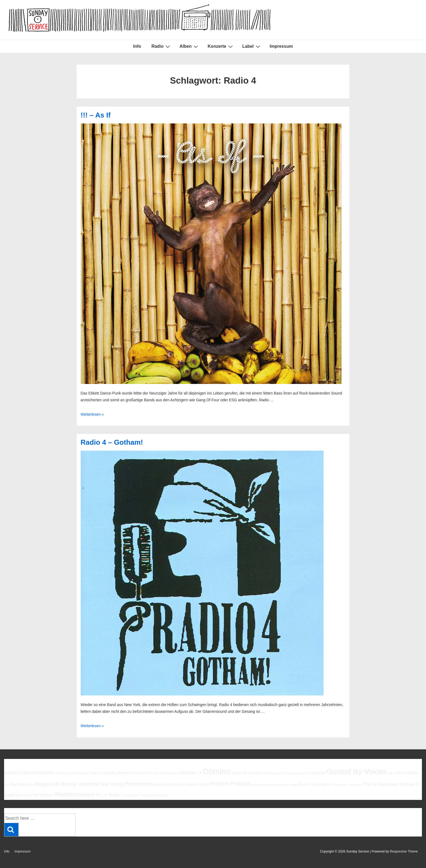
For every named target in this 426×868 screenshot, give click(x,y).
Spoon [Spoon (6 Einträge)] (326, 784)
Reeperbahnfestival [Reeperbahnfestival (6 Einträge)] (168, 784)
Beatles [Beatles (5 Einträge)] (61, 773)
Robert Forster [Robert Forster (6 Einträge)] (197, 784)
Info (137, 46)
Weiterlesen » (92, 414)
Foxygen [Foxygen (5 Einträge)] (287, 773)
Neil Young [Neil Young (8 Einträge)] (112, 784)
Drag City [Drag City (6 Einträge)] (239, 773)
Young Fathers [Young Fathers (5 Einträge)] (130, 795)
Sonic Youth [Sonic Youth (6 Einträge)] (309, 784)
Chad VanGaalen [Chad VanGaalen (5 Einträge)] (77, 773)
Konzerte (221, 46)
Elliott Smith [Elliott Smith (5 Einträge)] (256, 773)
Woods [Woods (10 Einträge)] (64, 794)
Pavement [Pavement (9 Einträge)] (137, 784)
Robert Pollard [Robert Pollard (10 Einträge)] (230, 784)
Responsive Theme (404, 851)
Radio (161, 46)
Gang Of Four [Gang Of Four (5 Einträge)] (302, 773)
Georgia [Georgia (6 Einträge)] (319, 773)
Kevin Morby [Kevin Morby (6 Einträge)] (407, 773)
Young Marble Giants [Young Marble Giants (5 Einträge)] (154, 795)
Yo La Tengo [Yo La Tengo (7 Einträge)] (108, 795)
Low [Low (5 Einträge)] (7, 785)
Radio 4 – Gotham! (112, 442)
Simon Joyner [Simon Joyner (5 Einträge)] (290, 785)
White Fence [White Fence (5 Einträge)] (24, 795)
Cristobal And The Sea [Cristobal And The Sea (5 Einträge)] (145, 773)
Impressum (281, 46)
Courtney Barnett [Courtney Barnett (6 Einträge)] (115, 773)
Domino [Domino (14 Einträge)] (217, 771)
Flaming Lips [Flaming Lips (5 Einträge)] (272, 773)
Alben (189, 46)
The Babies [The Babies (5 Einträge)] (340, 785)
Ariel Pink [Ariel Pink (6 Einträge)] (47, 773)
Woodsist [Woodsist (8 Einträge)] (84, 795)
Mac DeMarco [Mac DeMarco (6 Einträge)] (22, 784)
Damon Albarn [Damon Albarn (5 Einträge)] (170, 773)
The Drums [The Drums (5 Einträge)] (355, 785)
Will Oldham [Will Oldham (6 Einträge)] (43, 795)
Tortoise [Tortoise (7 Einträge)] (407, 784)
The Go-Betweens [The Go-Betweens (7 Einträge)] (381, 784)
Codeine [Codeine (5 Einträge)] (95, 773)
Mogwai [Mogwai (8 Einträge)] (43, 784)
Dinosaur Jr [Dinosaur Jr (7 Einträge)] (191, 772)
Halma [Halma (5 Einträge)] (392, 773)
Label (252, 46)
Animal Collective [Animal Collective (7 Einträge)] (21, 772)
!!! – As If (96, 115)
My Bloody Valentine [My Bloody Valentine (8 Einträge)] (76, 784)
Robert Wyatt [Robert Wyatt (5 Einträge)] (259, 785)
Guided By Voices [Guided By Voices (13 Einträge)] (356, 772)
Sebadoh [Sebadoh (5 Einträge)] (274, 785)
